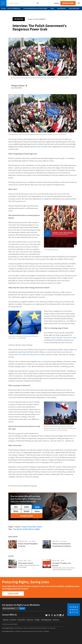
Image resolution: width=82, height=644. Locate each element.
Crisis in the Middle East (15, 8)
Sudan (53, 8)
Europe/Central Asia (29, 527)
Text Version (56, 620)
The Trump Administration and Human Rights (36, 8)
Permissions (30, 620)
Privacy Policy (21, 620)
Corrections (13, 620)
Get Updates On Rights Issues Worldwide (21, 605)
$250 (37, 507)
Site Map (37, 620)
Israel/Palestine (62, 8)
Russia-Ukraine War (75, 8)
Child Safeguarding (46, 620)
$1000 (27, 511)
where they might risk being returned (27, 355)
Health (25, 529)
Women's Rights (34, 529)
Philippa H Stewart (18, 86)
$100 (27, 507)
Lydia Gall (40, 147)
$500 (16, 511)
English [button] (56, 3)
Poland (39, 527)
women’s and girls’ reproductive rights (63, 338)
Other (37, 511)
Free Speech (18, 529)
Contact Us (6, 620)
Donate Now (68, 3)
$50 (16, 507)
